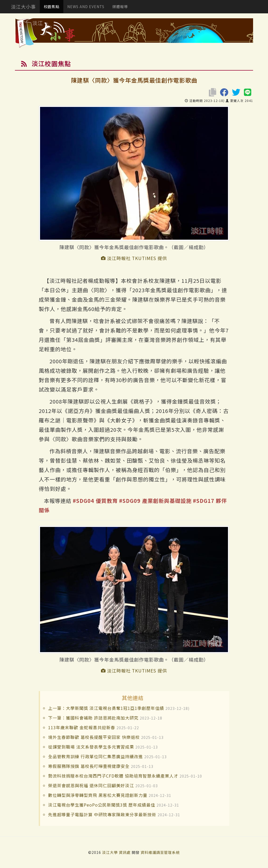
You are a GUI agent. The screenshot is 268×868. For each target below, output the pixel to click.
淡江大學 (110, 852)
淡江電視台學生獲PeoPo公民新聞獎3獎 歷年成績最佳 (102, 805)
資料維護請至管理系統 (160, 852)
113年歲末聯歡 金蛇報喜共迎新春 (82, 727)
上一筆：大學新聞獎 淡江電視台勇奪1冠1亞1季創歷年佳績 (106, 708)
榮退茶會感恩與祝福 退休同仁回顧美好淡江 (91, 785)
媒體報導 (120, 7)
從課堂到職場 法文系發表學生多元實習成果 (91, 747)
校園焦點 (52, 7)
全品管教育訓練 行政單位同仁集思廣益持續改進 (96, 756)
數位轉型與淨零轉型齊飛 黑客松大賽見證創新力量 (98, 795)
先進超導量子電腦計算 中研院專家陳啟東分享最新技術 (102, 814)
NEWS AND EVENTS (86, 7)
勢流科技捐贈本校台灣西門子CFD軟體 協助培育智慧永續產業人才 (113, 776)
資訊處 (125, 852)
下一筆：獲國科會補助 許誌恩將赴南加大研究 (93, 718)
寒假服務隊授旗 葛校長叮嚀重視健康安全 (89, 766)
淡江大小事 (23, 7)
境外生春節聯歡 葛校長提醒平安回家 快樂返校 (94, 737)
